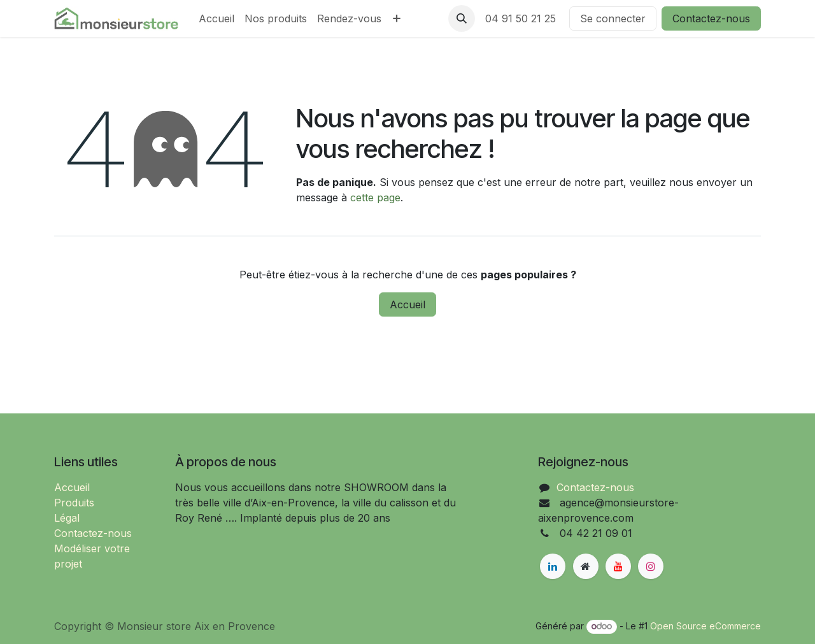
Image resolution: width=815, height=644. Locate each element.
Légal (67, 518)
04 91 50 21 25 (522, 18)
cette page (375, 197)
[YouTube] (618, 566)
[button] (462, 18)
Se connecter (613, 18)
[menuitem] (216, 18)
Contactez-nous (711, 18)
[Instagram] (651, 566)
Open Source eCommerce (705, 626)
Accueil (407, 304)
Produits (74, 503)
